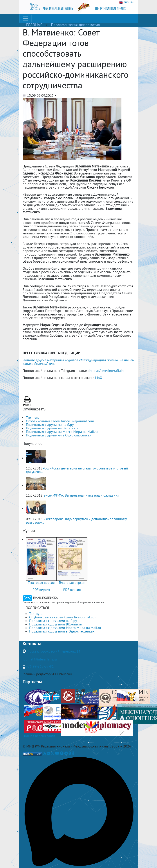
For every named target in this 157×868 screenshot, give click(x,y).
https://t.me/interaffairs (107, 371)
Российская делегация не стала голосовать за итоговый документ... (77, 470)
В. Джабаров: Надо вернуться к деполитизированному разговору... (76, 521)
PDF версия (41, 590)
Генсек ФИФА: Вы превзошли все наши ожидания (81, 495)
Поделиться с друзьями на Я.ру (50, 425)
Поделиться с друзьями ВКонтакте (52, 428)
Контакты (32, 644)
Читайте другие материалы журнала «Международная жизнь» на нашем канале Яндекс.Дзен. (78, 362)
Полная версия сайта (39, 736)
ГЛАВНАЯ (34, 25)
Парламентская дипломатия (75, 25)
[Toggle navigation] (25, 19)
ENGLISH (126, 3)
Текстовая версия (41, 582)
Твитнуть (32, 417)
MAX (99, 378)
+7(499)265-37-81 (40, 666)
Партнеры (32, 682)
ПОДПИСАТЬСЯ (37, 608)
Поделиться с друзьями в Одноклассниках (59, 435)
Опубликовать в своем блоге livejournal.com (60, 421)
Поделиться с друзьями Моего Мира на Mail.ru (62, 432)
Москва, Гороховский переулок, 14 (53, 651)
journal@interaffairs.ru (40, 659)
